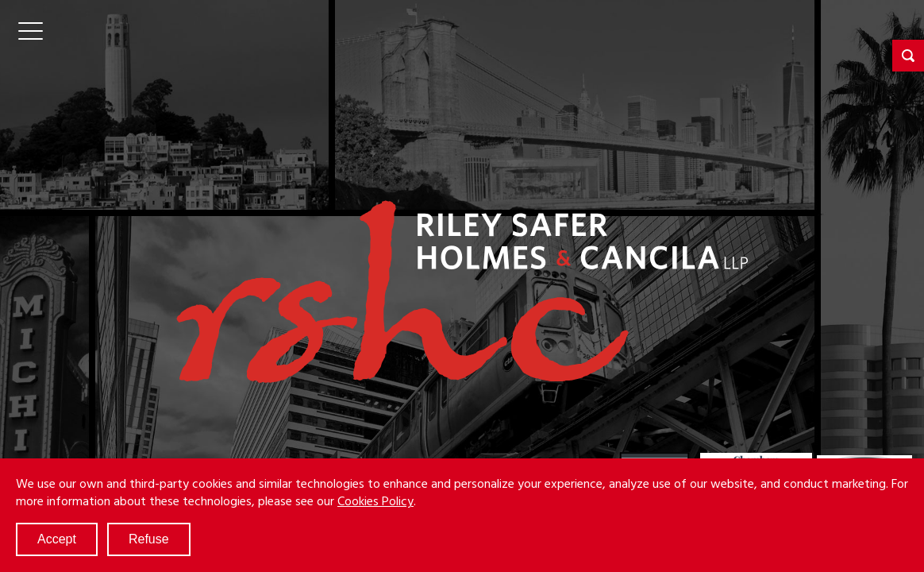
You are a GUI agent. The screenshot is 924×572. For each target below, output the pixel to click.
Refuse (149, 539)
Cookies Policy (375, 500)
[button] (908, 56)
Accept (57, 539)
